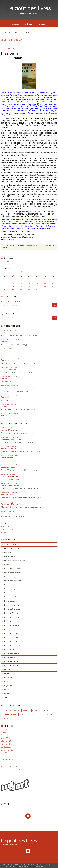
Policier (7, 694)
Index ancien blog (7, 532)
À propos (41, 24)
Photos (7, 690)
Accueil (16, 24)
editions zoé (15, 710)
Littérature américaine (33, 245)
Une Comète (6, 476)
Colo (3, 458)
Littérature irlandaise (12, 621)
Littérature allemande (12, 569)
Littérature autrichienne (13, 585)
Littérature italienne (11, 633)
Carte (6, 804)
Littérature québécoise (12, 645)
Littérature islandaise (12, 625)
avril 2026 (4, 729)
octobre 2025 (6, 747)
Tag (6, 698)
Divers (6, 565)
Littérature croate (11, 597)
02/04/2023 (29, 33)
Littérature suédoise (12, 653)
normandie (44, 710)
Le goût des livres (29, 8)
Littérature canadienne (12, 593)
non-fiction (48, 715)
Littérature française (11, 613)
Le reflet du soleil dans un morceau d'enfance (19, 388)
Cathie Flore (6, 485)
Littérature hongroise (12, 617)
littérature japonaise (12, 637)
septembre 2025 (7, 750)
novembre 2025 (7, 744)
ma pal (4, 710)
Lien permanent (8, 245)
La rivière (10, 54)
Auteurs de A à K (7, 529)
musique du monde (34, 715)
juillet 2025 (5, 756)
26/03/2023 (8, 33)
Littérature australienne (13, 581)
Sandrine (14, 232)
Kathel (21, 232)
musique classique (9, 715)
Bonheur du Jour (8, 439)
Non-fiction (8, 678)
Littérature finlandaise (12, 609)
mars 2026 (5, 732)
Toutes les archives (8, 759)
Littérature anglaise (11, 577)
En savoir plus (39, 866)
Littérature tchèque (11, 661)
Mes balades (9, 670)
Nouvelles (8, 682)
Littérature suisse (10, 657)
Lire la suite (5, 261)
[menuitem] (16, 24)
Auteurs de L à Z (7, 526)
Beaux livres (9, 553)
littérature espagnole (12, 605)
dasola (4, 467)
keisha (4, 513)
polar (21, 715)
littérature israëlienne (12, 629)
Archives (28, 24)
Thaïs (3, 495)
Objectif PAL (9, 686)
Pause (3, 332)
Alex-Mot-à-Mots (8, 504)
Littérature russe (10, 649)
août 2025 (5, 753)
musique (5, 718)
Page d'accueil (19, 33)
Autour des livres (10, 544)
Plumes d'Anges (8, 430)
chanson (26, 710)
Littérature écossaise (12, 601)
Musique (7, 674)
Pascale (4, 448)
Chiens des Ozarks (8, 369)
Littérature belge (10, 589)
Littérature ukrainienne (12, 665)
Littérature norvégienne (13, 641)
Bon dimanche (7, 342)
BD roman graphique (12, 549)
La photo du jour (8, 351)
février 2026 (5, 735)
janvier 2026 (5, 738)
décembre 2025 (7, 741)
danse (35, 710)
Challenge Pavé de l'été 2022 (14, 561)
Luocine (29, 232)
